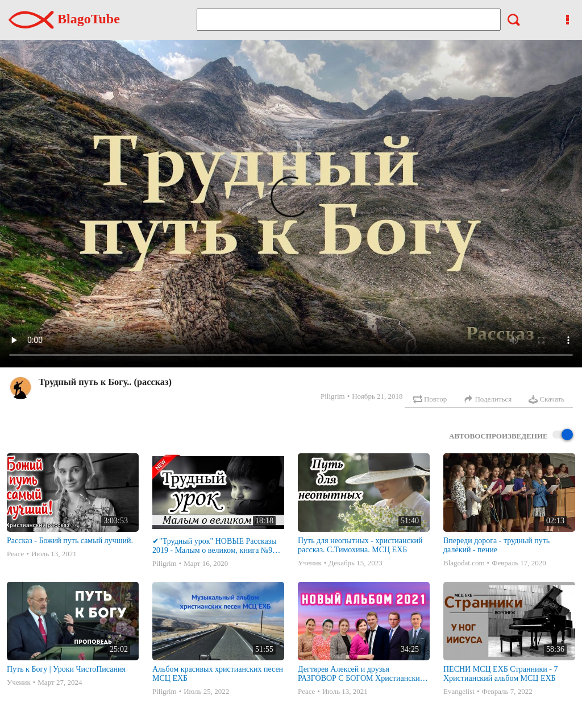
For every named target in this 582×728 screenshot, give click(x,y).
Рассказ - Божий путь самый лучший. (70, 541)
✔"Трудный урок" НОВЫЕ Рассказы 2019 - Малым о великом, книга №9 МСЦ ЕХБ (215, 546)
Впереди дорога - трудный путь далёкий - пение (496, 545)
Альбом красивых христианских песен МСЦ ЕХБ (218, 674)
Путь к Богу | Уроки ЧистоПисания (66, 669)
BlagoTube (64, 19)
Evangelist (459, 691)
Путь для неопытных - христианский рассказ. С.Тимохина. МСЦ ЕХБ (360, 545)
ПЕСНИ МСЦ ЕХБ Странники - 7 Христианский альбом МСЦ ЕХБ (500, 674)
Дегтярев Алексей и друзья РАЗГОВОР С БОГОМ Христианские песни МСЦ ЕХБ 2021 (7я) (361, 674)
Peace (15, 554)
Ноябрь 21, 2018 (377, 396)
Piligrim (333, 396)
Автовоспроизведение (511, 435)
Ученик (310, 563)
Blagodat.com (464, 563)
